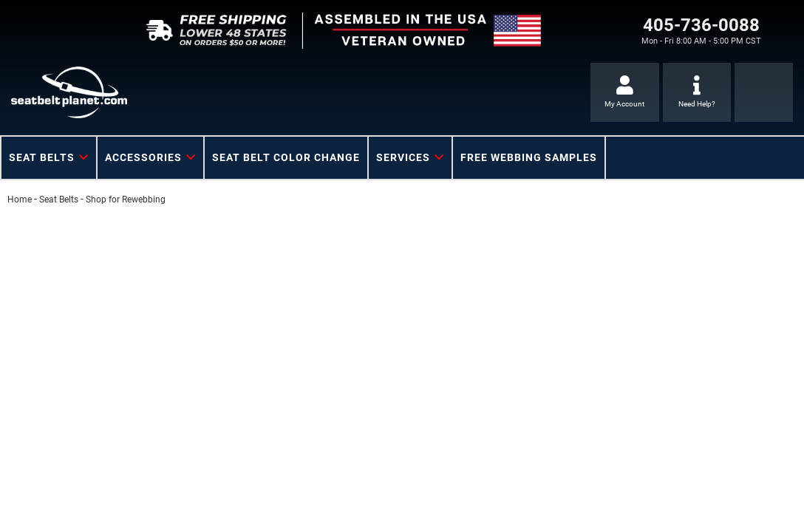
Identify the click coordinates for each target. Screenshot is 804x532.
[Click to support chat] (697, 92)
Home (20, 199)
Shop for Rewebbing (126, 199)
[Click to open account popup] (625, 92)
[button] (49, 158)
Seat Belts (59, 199)
